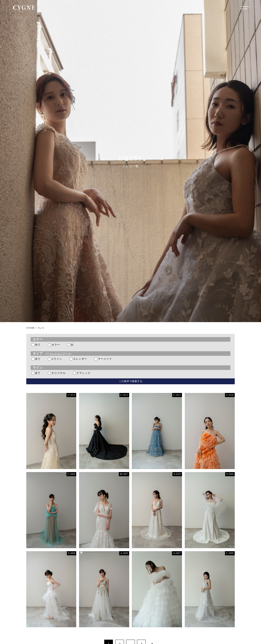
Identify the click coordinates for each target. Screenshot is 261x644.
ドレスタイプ (57, 354)
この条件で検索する (130, 381)
